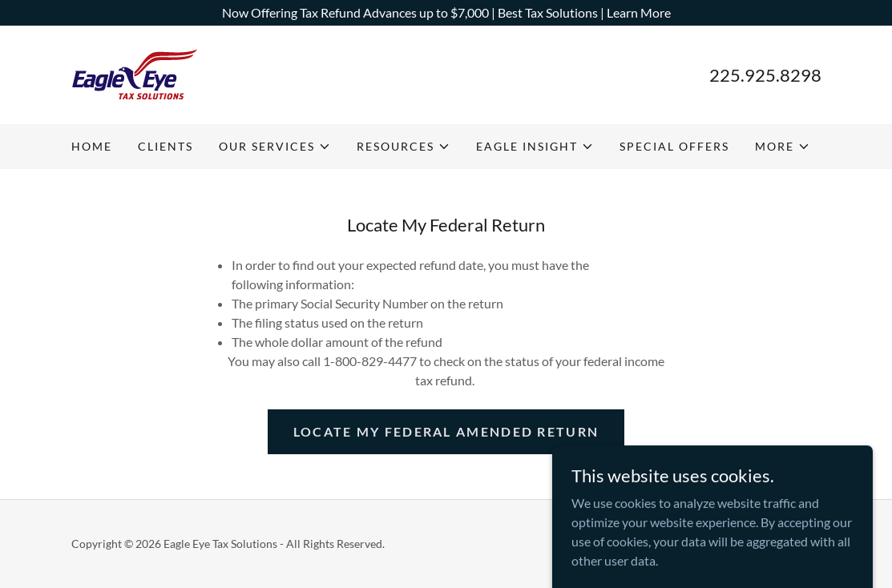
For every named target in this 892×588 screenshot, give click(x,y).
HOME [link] (92, 146)
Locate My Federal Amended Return (446, 431)
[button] (275, 147)
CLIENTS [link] (165, 146)
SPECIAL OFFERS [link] (674, 146)
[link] (135, 73)
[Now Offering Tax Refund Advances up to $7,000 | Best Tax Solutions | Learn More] (446, 13)
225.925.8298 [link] (765, 75)
